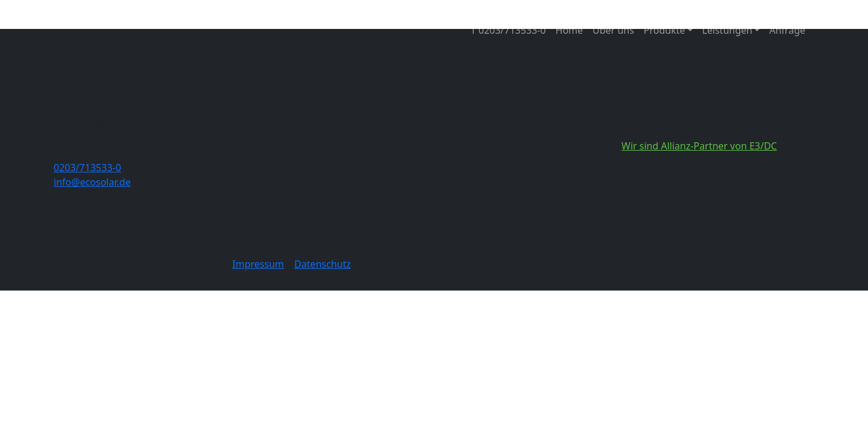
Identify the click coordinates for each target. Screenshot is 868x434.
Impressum (258, 264)
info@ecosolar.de (92, 182)
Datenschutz (322, 264)
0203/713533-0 (87, 168)
